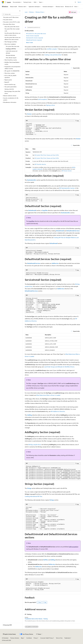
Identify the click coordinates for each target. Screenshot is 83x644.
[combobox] (11, 14)
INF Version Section (67, 171)
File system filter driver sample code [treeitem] (12, 30)
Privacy (35, 638)
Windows (32, 12)
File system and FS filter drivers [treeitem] (11, 17)
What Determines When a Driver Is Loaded (48, 395)
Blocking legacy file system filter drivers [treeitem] (12, 92)
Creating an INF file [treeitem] (11, 49)
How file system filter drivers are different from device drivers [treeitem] (12, 38)
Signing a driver (50, 105)
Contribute (29, 638)
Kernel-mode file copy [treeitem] (10, 84)
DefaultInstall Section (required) (34, 40)
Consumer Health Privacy (47, 638)
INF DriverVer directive (40, 164)
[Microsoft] (3, 2)
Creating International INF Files (33, 496)
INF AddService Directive (58, 411)
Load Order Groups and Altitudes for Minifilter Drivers (59, 367)
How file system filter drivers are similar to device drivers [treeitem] (12, 34)
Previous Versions (15, 638)
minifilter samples (52, 49)
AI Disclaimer (5, 638)
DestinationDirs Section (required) (34, 38)
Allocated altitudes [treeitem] (10, 55)
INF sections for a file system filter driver (36, 34)
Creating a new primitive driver (53, 55)
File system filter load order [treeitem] (13, 46)
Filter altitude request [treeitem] (11, 58)
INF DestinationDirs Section (67, 188)
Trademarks (67, 638)
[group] (53, 473)
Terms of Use (59, 638)
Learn (26, 12)
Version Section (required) (33, 36)
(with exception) (43, 99)
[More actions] (79, 12)
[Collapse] (20, 11)
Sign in (79, 2)
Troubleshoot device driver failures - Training (36, 619)
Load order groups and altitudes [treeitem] (12, 52)
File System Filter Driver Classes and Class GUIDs (47, 155)
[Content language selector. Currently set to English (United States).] (9, 634)
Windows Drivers (40, 12)
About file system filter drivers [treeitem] (12, 27)
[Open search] (75, 2)
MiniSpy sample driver (35, 444)
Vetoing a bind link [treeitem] (9, 89)
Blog (22, 638)
